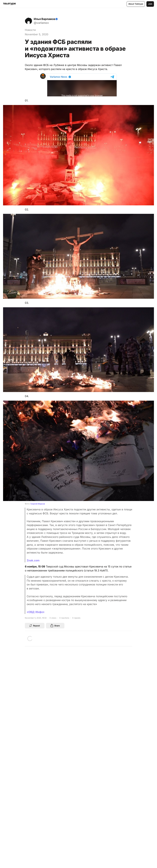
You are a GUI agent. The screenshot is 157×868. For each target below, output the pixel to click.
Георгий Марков (38, 504)
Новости (30, 30)
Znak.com (33, 560)
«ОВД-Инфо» (36, 612)
